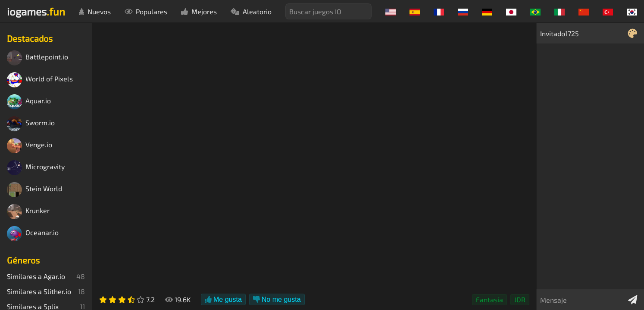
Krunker (28, 212)
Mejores (199, 11)
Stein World (34, 190)
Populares (146, 11)
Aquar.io (29, 102)
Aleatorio (251, 11)
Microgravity (36, 168)
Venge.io (30, 146)
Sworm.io (31, 124)
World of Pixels (40, 80)
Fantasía (489, 299)
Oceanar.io (33, 234)
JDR (520, 299)
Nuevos (95, 11)
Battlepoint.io (38, 58)
